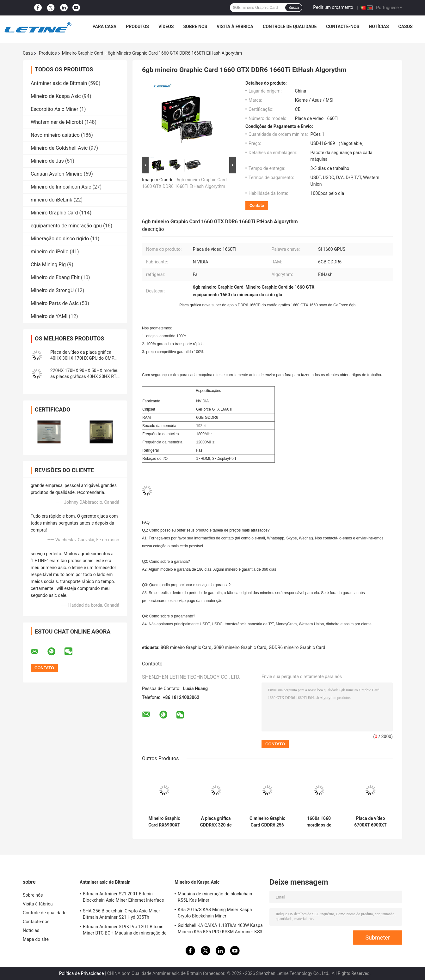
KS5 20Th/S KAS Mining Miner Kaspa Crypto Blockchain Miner (215, 913)
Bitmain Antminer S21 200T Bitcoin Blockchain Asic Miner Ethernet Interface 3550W (123, 898)
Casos (406, 27)
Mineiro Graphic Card (83, 53)
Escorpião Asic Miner (54, 109)
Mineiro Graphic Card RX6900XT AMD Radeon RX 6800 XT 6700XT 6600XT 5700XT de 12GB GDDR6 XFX (164, 822)
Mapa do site (36, 939)
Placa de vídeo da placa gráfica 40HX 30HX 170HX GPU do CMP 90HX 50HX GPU (82, 358)
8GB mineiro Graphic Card (186, 647)
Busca (294, 8)
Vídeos (166, 27)
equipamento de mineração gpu (66, 226)
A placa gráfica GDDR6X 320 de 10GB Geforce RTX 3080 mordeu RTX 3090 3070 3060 (216, 822)
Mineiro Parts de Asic (55, 303)
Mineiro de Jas (47, 161)
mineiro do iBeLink (51, 200)
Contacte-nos (343, 27)
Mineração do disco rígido (60, 239)
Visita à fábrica (235, 27)
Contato (257, 205)
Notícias (379, 27)
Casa (28, 53)
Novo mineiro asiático (55, 135)
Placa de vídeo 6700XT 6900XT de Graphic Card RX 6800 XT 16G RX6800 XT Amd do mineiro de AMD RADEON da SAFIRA (370, 822)
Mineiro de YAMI (49, 316)
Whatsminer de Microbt (57, 122)
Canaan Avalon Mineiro (57, 174)
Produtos (137, 27)
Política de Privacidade (82, 973)
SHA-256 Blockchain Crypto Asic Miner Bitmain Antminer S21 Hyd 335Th (121, 914)
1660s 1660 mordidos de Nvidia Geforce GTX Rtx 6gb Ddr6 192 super (319, 822)
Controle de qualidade (290, 27)
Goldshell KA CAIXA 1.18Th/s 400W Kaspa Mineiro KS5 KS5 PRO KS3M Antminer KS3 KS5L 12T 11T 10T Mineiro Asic (220, 929)
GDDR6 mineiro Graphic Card (297, 647)
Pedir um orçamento (333, 7)
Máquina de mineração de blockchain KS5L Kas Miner (215, 897)
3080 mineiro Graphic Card (240, 647)
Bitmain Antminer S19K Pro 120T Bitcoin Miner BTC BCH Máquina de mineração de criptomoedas (125, 931)
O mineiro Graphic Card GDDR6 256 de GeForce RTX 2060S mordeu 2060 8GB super (267, 822)
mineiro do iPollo (50, 252)
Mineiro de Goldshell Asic (59, 148)
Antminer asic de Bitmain (59, 83)
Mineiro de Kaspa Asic (56, 96)
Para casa (104, 27)
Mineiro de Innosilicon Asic (61, 187)
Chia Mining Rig (48, 265)
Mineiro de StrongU (52, 290)
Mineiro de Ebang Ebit (55, 277)
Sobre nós (195, 27)
